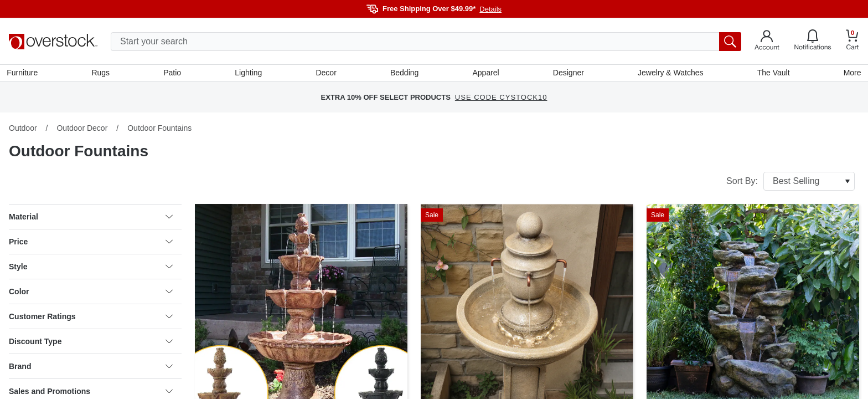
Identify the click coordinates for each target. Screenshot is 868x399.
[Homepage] (53, 42)
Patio (174, 74)
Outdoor (23, 130)
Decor (326, 74)
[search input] (426, 42)
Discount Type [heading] (91, 344)
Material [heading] (91, 219)
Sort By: (790, 183)
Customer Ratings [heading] (91, 319)
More (850, 74)
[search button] (730, 42)
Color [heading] (91, 294)
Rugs (102, 74)
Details (490, 9)
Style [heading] (91, 269)
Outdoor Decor (82, 130)
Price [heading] (91, 244)
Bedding (404, 74)
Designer (567, 74)
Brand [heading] (91, 369)
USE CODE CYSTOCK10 (501, 99)
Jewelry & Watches (670, 74)
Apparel (485, 74)
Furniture (24, 74)
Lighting (249, 74)
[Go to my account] (767, 42)
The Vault (772, 74)
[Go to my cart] (852, 41)
